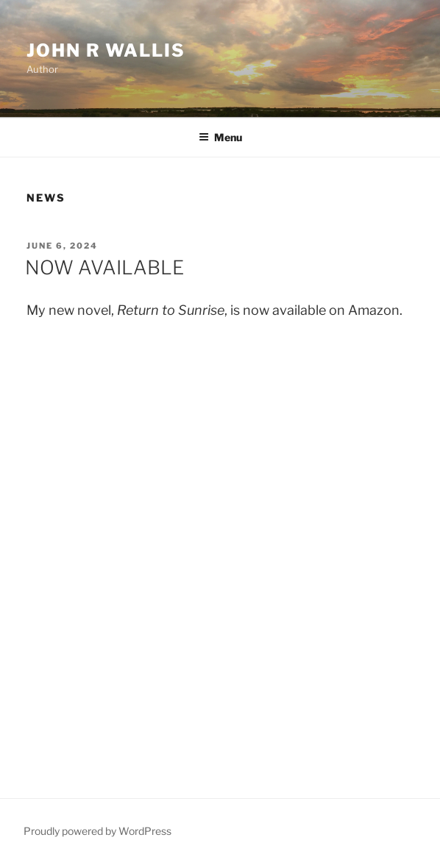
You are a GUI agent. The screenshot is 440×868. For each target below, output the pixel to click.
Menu (220, 137)
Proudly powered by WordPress (97, 831)
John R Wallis (106, 50)
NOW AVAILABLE (104, 267)
